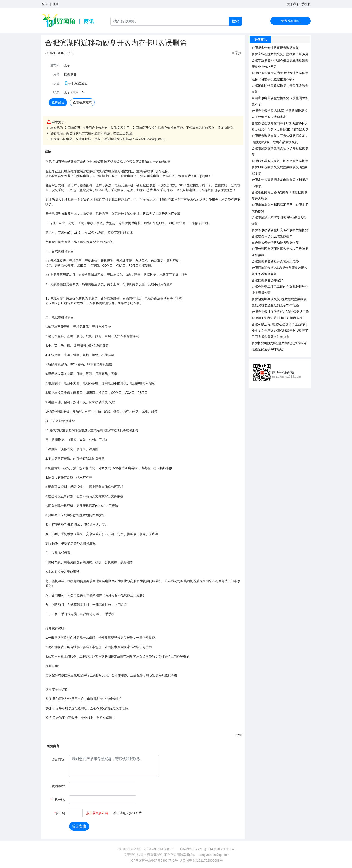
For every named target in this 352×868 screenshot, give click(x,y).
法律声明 (143, 855)
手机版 (306, 4)
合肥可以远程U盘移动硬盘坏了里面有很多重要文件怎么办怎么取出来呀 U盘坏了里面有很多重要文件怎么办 (280, 330)
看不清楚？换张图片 (128, 813)
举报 (237, 53)
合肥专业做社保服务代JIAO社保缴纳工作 (280, 312)
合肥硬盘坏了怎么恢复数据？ (272, 236)
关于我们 (293, 4)
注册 (56, 4)
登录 (45, 4)
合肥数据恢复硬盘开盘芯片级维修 (275, 261)
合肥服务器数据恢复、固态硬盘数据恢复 (280, 161)
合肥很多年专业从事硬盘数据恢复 (275, 48)
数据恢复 (70, 74)
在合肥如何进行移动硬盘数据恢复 (275, 243)
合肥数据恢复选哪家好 (267, 280)
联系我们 (157, 855)
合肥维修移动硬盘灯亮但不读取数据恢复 (280, 230)
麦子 (67, 65)
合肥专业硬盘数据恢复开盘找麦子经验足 (280, 54)
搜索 (235, 21)
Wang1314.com (209, 849)
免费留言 (58, 102)
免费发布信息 (290, 21)
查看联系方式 (82, 102)
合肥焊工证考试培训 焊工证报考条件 (277, 318)
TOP (239, 735)
